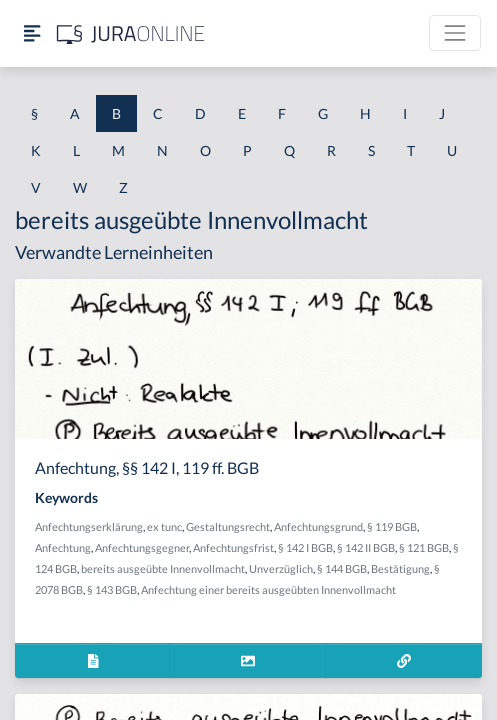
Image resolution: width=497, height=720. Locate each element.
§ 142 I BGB (305, 547)
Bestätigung (400, 568)
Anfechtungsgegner (142, 547)
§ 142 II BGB (366, 547)
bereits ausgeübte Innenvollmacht (163, 568)
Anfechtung (63, 547)
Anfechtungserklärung (89, 526)
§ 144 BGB (342, 568)
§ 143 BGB (112, 589)
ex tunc (164, 526)
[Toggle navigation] (455, 33)
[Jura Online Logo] (131, 33)
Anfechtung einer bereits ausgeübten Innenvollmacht (268, 589)
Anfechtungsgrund (318, 526)
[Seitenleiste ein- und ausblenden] (32, 33)
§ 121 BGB (424, 547)
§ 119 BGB (392, 526)
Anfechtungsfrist (233, 547)
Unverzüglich (281, 568)
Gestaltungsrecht (228, 526)
